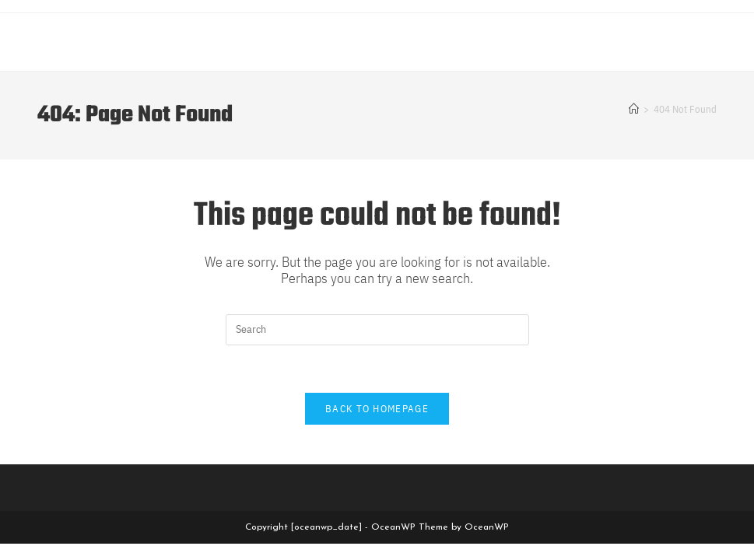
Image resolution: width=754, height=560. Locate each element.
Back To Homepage (377, 409)
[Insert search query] (377, 330)
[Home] (634, 109)
